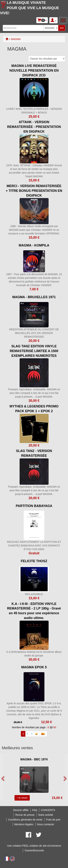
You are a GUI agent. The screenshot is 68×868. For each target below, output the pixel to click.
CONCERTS (48, 810)
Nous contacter (46, 824)
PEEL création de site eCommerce (42, 846)
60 (55, 727)
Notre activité (46, 815)
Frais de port (53, 820)
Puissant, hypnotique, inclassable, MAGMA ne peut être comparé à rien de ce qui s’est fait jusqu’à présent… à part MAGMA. (34, 393)
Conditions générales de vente (25, 820)
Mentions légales (24, 824)
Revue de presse (25, 815)
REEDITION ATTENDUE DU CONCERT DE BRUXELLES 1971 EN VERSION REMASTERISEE (34, 333)
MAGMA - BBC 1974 (34, 759)
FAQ (35, 810)
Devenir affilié (21, 810)
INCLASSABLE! (34, 594)
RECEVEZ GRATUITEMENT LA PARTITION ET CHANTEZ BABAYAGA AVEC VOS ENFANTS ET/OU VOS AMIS (34, 546)
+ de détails (22, 798)
